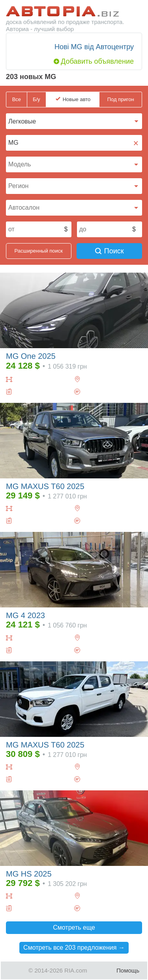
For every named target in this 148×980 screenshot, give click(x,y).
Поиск (110, 251)
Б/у (37, 99)
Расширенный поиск (39, 251)
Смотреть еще (74, 927)
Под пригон (121, 99)
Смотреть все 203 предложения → (74, 948)
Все (17, 99)
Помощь (128, 970)
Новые (77, 100)
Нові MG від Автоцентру (94, 47)
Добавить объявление (97, 61)
